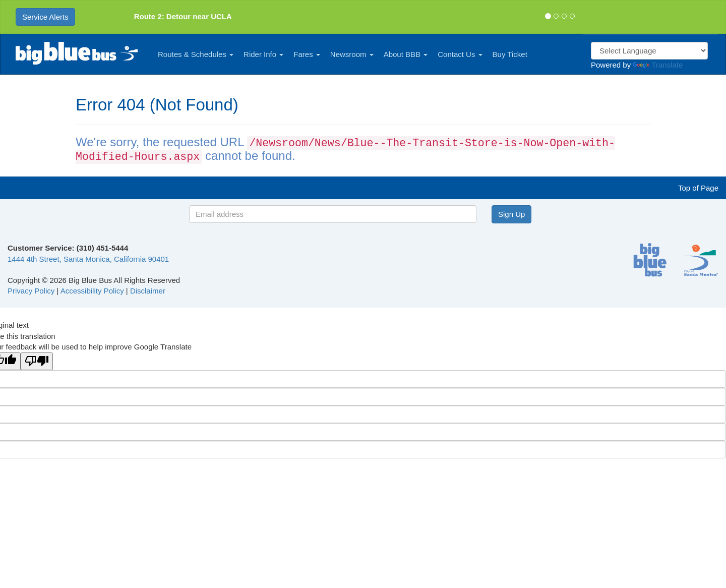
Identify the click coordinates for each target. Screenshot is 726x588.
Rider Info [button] (263, 54)
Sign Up (511, 214)
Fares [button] (307, 54)
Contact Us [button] (460, 54)
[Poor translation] (37, 361)
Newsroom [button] (352, 54)
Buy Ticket (510, 54)
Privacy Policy (31, 291)
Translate (658, 65)
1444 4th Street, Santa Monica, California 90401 (88, 259)
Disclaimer (148, 291)
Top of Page (698, 188)
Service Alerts (45, 17)
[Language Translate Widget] (649, 51)
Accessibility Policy (92, 291)
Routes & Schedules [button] (196, 54)
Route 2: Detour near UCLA (183, 16)
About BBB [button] (406, 54)
